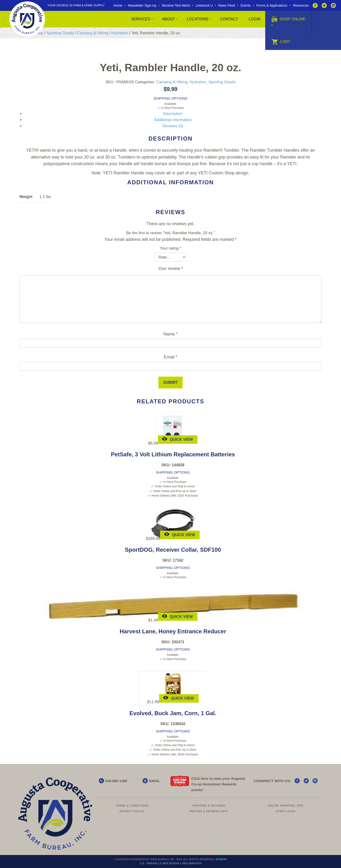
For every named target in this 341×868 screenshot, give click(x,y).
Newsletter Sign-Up (142, 5)
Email (170, 357)
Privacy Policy (132, 811)
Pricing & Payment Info (209, 811)
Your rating (170, 248)
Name (170, 334)
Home (118, 5)
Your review (170, 269)
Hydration (120, 33)
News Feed (227, 5)
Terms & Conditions (132, 806)
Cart (281, 42)
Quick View (177, 439)
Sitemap (221, 859)
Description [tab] (173, 114)
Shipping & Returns (209, 806)
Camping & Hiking (93, 33)
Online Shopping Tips (286, 806)
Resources (301, 5)
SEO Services (192, 863)
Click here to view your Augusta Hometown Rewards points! (218, 784)
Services (141, 19)
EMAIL (155, 781)
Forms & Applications (272, 5)
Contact (229, 19)
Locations (198, 19)
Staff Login (286, 811)
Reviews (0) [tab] (173, 126)
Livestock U (204, 5)
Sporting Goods (60, 33)
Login (255, 19)
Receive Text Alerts (176, 5)
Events (246, 5)
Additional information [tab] (173, 120)
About (168, 19)
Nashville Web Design (163, 863)
